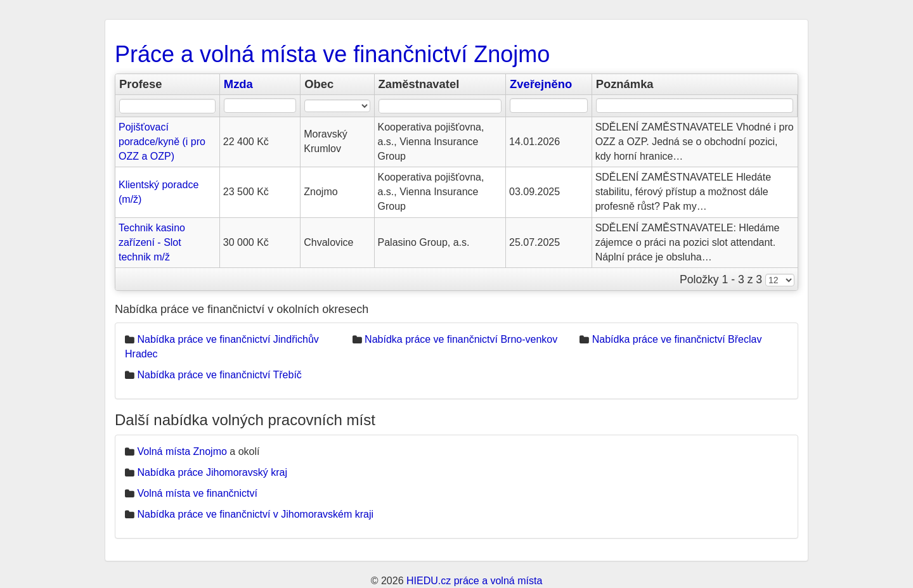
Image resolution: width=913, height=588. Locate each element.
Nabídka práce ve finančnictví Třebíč (219, 375)
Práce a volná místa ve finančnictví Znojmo (332, 54)
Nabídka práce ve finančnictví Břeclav (677, 339)
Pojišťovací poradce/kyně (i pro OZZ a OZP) (162, 142)
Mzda (238, 84)
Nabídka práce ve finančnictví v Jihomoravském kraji (255, 514)
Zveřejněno (541, 84)
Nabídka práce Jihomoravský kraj (212, 472)
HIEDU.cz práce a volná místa (474, 581)
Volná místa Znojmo (182, 451)
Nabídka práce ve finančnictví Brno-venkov (461, 339)
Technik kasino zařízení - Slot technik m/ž (152, 242)
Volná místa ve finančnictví (197, 493)
